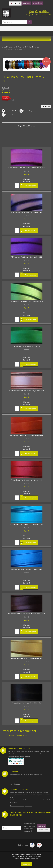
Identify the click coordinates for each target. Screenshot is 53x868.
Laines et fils (13, 47)
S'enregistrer (38, 3)
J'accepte (27, 864)
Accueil (4, 47)
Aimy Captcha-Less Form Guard (29, 829)
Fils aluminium (34, 47)
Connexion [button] (26, 3)
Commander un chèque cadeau (21, 806)
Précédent (47, 107)
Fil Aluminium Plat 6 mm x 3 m (17, 735)
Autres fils (23, 47)
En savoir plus (34, 858)
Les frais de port (15, 784)
